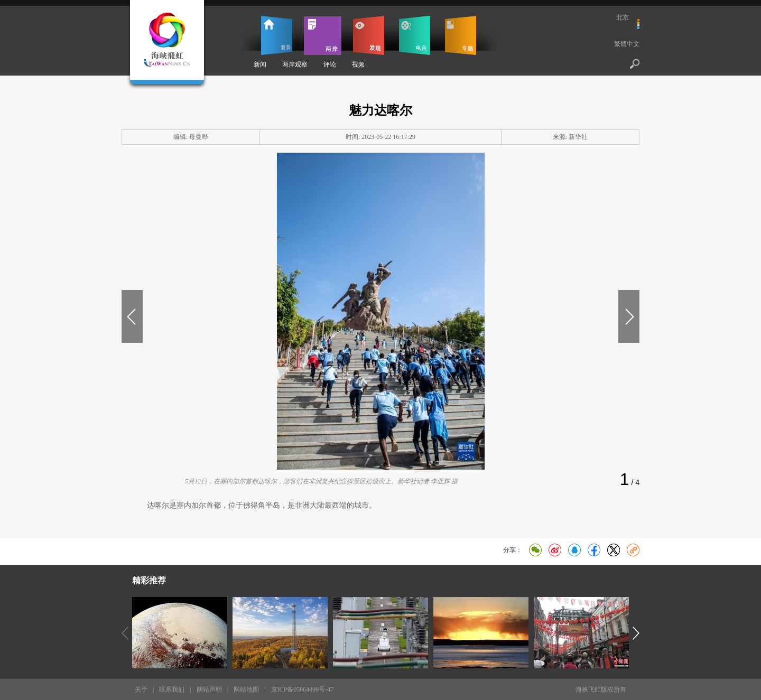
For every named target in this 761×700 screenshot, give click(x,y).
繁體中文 (627, 44)
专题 (461, 35)
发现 (369, 35)
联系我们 (172, 689)
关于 (141, 689)
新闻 (260, 64)
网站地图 (246, 689)
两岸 (323, 35)
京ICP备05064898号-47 (303, 689)
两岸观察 (295, 64)
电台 (415, 35)
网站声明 (209, 689)
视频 (358, 64)
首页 (277, 35)
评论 (330, 64)
